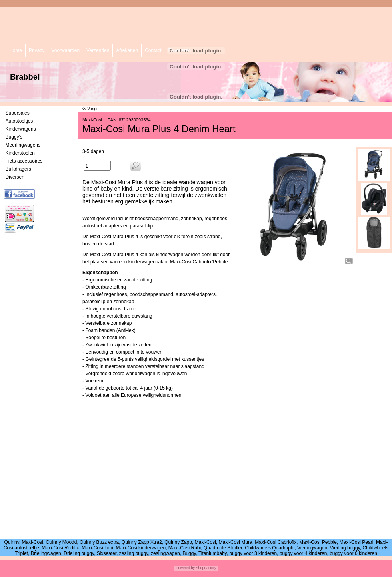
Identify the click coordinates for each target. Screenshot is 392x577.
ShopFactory (206, 568)
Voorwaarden (65, 50)
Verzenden (98, 50)
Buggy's (14, 137)
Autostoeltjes (19, 121)
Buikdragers (18, 169)
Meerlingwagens (23, 145)
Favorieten (180, 50)
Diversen (15, 177)
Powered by (185, 568)
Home (16, 50)
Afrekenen (127, 50)
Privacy (37, 50)
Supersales (18, 113)
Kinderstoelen (20, 153)
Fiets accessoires (24, 161)
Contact (153, 50)
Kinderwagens (21, 129)
